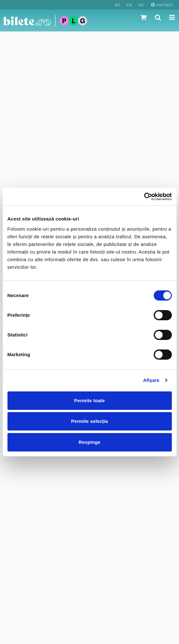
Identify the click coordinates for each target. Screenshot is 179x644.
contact (162, 5)
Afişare (151, 380)
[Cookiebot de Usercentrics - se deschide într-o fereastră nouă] (144, 197)
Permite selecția (90, 421)
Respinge (89, 442)
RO (117, 5)
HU (141, 5)
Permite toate (89, 400)
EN (129, 5)
